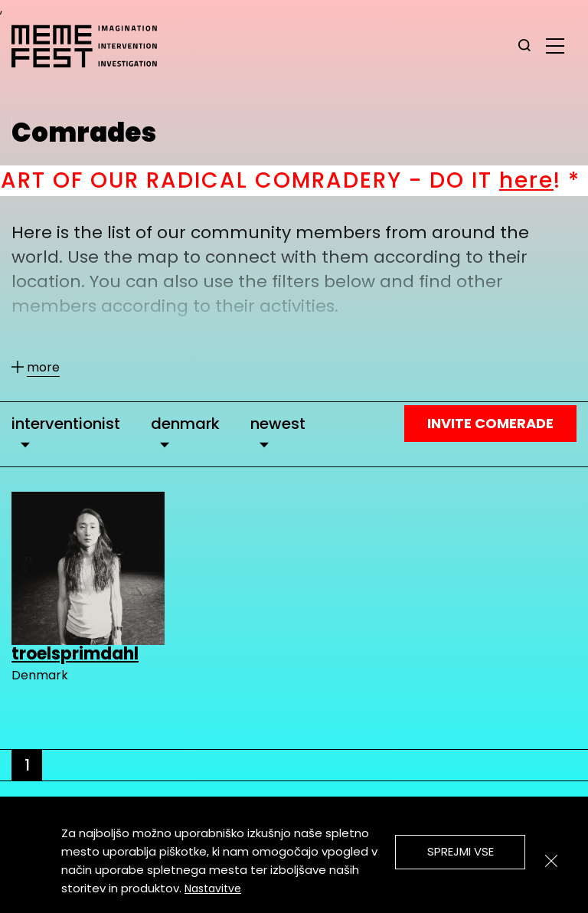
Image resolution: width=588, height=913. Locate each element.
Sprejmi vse (461, 851)
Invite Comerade (490, 423)
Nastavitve (213, 888)
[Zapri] (551, 861)
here (554, 180)
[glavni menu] (555, 45)
